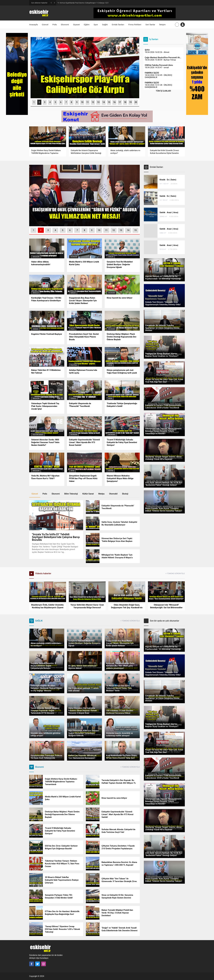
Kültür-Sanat (38, 435)
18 (125, 102)
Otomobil (113, 494)
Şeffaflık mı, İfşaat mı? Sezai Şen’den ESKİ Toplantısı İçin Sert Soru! (86, 3)
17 (120, 102)
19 (130, 102)
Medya (101, 494)
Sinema (36, 329)
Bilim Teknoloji (71, 494)
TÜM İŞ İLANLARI (163, 91)
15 (109, 102)
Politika (74, 365)
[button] (34, 102)
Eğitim (35, 365)
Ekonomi (74, 257)
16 (114, 102)
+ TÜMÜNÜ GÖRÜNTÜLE (175, 573)
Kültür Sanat (88, 494)
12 (93, 102)
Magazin (36, 257)
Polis (73, 329)
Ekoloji (36, 293)
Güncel (73, 398)
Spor (110, 365)
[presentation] (33, 68)
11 (88, 102)
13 (98, 102)
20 (136, 102)
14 (104, 102)
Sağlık (111, 257)
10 (82, 102)
